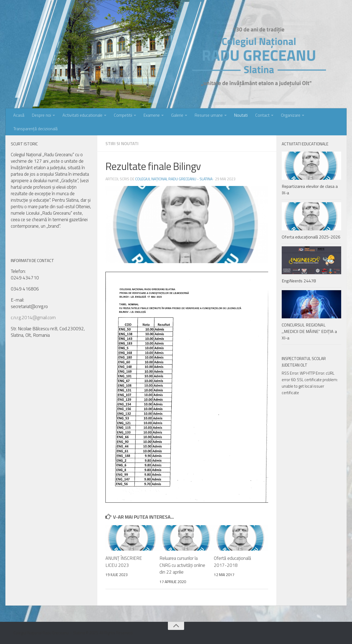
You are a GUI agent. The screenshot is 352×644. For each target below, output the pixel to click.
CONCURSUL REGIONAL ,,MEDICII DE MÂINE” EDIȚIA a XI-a (309, 331)
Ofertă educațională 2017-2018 (233, 562)
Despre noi (41, 115)
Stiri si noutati (122, 143)
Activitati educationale (82, 115)
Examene (152, 115)
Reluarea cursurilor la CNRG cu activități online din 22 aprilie (182, 565)
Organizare (291, 115)
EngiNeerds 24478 (299, 281)
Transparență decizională (35, 129)
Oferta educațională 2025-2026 (311, 237)
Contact (262, 115)
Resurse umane (209, 115)
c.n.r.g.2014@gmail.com (33, 318)
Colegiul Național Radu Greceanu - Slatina (174, 179)
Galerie (177, 115)
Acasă (19, 115)
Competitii (123, 115)
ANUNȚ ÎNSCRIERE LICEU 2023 (124, 562)
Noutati (241, 115)
